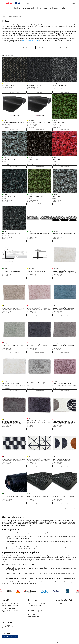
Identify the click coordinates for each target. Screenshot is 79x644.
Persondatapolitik (33, 616)
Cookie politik (32, 614)
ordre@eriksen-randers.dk (10, 605)
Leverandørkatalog (29, 8)
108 (12, 55)
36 (3, 55)
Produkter (18, 8)
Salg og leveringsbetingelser (37, 603)
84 (9, 55)
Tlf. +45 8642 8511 (11, 609)
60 (6, 55)
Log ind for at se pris (14, 92)
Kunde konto (53, 8)
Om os (39, 8)
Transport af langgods (35, 605)
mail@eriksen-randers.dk (31, 40)
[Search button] (51, 4)
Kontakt (62, 8)
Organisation (58, 603)
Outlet (45, 8)
